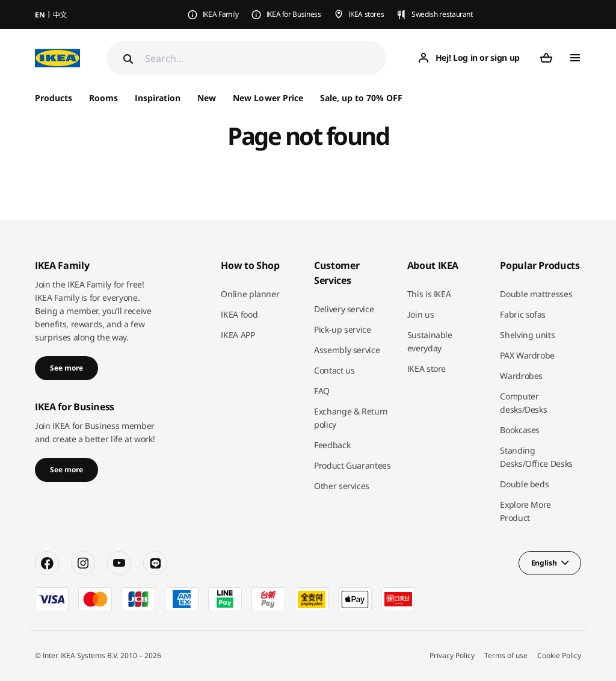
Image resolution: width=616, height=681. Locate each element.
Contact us (334, 370)
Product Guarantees (353, 465)
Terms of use (506, 655)
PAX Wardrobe (527, 355)
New (207, 98)
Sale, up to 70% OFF (361, 98)
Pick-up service (343, 329)
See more (66, 368)
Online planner (250, 294)
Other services (342, 486)
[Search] (266, 58)
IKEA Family (221, 14)
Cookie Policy (559, 655)
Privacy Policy (452, 655)
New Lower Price (268, 98)
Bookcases (520, 430)
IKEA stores (366, 14)
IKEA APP (238, 335)
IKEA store (427, 368)
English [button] (544, 563)
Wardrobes (521, 376)
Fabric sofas (523, 314)
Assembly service (347, 350)
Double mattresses (536, 294)
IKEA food (239, 314)
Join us (421, 314)
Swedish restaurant (442, 14)
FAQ (322, 391)
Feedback (332, 445)
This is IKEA (429, 294)
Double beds (524, 484)
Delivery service (344, 309)
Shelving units (527, 335)
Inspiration (158, 98)
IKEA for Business (294, 14)
